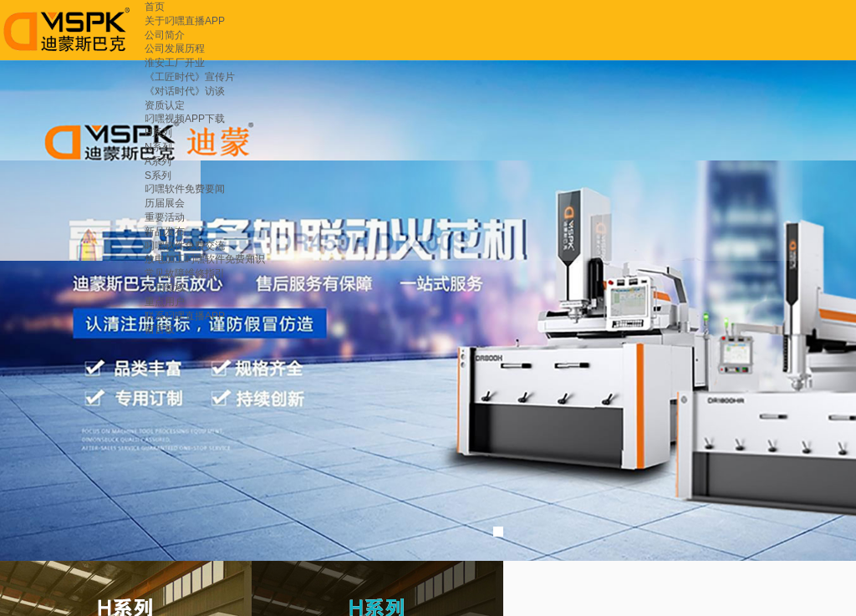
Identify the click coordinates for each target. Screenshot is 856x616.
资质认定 (165, 105)
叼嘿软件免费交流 (185, 246)
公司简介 (165, 35)
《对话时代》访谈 (185, 91)
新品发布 (165, 232)
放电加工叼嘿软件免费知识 (205, 259)
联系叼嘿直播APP (185, 316)
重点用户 (165, 302)
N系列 (158, 147)
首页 (155, 7)
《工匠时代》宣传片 (190, 77)
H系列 (158, 133)
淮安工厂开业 (175, 63)
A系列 (158, 161)
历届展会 (165, 203)
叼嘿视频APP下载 (185, 119)
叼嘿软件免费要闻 (185, 189)
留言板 (160, 329)
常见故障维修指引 (185, 273)
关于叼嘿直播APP (185, 21)
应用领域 (165, 288)
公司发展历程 (175, 48)
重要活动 (165, 217)
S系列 (158, 176)
